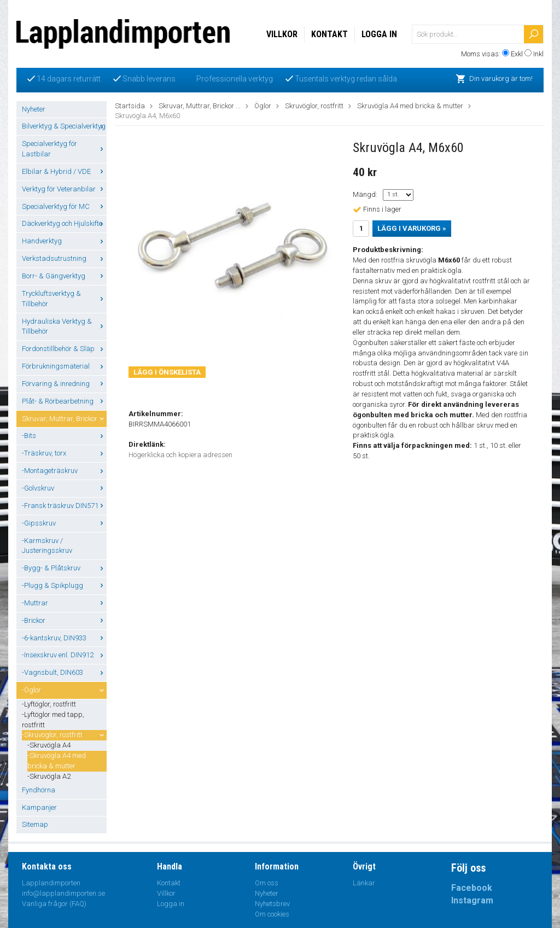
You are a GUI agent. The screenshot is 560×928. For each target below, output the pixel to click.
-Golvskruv (64, 488)
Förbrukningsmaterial (64, 366)
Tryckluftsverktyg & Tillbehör (64, 299)
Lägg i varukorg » (412, 228)
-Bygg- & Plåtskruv (64, 568)
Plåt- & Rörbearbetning (64, 401)
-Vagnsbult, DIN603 (64, 672)
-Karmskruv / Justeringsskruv (47, 546)
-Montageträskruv (64, 471)
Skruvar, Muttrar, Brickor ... (64, 419)
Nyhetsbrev (272, 904)
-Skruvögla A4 (49, 745)
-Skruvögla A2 (49, 776)
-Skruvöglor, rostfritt (64, 735)
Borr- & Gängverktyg (64, 276)
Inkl (538, 54)
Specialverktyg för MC (64, 206)
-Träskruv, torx (64, 453)
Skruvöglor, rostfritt (314, 106)
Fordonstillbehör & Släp (64, 349)
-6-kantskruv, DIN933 (64, 638)
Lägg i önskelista (167, 372)
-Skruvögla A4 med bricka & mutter (57, 761)
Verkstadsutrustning (64, 258)
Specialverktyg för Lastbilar (64, 149)
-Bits (64, 436)
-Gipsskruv (64, 523)
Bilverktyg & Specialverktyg (64, 126)
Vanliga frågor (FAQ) (54, 904)
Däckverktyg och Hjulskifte (64, 223)
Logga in (379, 34)
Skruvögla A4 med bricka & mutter (410, 106)
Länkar (364, 883)
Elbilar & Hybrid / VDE (64, 171)
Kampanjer (39, 807)
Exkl (517, 54)
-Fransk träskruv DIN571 (64, 506)
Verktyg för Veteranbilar (64, 189)
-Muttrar (64, 603)
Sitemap (35, 824)
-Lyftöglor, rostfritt (49, 704)
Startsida (130, 106)
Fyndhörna (39, 790)
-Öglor (64, 690)
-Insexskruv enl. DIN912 (64, 655)
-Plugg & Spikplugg (64, 585)
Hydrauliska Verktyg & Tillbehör (64, 326)
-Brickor (64, 620)
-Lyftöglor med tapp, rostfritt (53, 720)
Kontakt (329, 34)
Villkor (282, 34)
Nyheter (34, 109)
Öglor (263, 106)
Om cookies (272, 914)
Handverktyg (64, 241)
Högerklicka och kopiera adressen (180, 455)
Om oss (267, 883)
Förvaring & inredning (64, 384)
